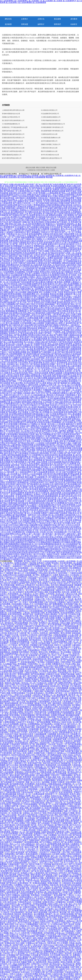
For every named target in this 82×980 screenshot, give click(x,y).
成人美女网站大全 (14, 217)
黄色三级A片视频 (68, 426)
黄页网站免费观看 (65, 237)
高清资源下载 (11, 513)
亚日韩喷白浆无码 (18, 890)
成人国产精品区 (24, 857)
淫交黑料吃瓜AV (59, 489)
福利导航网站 (25, 359)
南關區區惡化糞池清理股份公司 (51, 158)
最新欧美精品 (25, 374)
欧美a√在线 (31, 755)
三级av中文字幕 (61, 359)
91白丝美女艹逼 (66, 405)
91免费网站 (53, 835)
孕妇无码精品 (35, 428)
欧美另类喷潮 (50, 669)
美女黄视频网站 (73, 284)
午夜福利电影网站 (20, 565)
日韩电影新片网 (42, 820)
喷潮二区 (73, 801)
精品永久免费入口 (36, 864)
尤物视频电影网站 (23, 398)
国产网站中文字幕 (62, 825)
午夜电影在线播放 (74, 289)
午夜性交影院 (49, 619)
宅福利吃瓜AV (75, 830)
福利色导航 (59, 667)
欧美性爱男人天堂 (69, 907)
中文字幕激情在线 (25, 390)
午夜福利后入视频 (47, 849)
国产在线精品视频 (46, 409)
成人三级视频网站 (9, 304)
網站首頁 (8, 19)
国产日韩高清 (44, 955)
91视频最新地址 (34, 565)
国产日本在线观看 (26, 960)
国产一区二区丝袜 (58, 280)
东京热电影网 (9, 467)
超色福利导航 (12, 362)
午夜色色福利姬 (27, 792)
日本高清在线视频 (55, 462)
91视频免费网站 (50, 780)
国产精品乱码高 (24, 443)
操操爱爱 (10, 573)
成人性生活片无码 (65, 835)
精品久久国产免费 (32, 847)
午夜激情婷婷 (75, 928)
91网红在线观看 (27, 837)
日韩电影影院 (64, 794)
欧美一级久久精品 (64, 777)
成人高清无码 (42, 285)
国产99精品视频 (72, 467)
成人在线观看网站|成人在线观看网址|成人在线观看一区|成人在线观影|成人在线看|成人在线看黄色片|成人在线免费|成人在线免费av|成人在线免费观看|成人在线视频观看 (40, 176)
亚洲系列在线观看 (67, 914)
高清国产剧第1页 (70, 203)
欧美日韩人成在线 (17, 899)
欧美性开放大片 (50, 369)
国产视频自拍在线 (55, 755)
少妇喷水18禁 (24, 643)
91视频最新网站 (32, 924)
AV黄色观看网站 (12, 434)
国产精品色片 (62, 443)
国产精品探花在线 (48, 774)
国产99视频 (24, 900)
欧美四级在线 (61, 224)
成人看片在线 (67, 520)
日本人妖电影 (12, 815)
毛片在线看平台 (20, 227)
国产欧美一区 (74, 695)
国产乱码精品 (30, 410)
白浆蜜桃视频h (69, 195)
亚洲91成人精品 (47, 335)
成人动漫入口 (28, 458)
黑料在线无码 (70, 352)
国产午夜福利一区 (64, 222)
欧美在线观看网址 (68, 712)
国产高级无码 (66, 839)
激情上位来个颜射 (66, 893)
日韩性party (9, 940)
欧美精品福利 (67, 477)
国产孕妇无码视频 (23, 955)
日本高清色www (33, 851)
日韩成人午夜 (40, 599)
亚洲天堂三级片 (10, 344)
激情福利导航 (46, 881)
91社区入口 (43, 931)
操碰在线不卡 (71, 424)
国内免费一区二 (13, 472)
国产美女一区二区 (27, 491)
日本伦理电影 (23, 362)
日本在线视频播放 (31, 804)
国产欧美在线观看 (37, 404)
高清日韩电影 (19, 416)
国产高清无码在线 (56, 318)
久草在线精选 (36, 799)
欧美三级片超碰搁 (8, 789)
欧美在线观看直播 (16, 422)
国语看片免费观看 (18, 493)
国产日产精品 (72, 267)
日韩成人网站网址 (51, 614)
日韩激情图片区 (38, 455)
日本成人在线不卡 (64, 583)
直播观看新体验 (57, 758)
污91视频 (44, 750)
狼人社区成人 (29, 342)
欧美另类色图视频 (52, 808)
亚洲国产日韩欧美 (58, 782)
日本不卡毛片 (41, 393)
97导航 (14, 618)
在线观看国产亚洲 (13, 892)
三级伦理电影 (30, 856)
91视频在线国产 (14, 864)
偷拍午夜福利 (15, 775)
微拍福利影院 (40, 313)
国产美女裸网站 (66, 445)
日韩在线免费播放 (37, 299)
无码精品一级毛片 (35, 277)
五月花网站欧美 (47, 441)
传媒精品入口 (25, 210)
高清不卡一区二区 (30, 392)
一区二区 (11, 592)
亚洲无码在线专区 (51, 455)
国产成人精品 (20, 928)
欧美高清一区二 (24, 428)
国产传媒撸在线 (61, 220)
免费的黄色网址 (11, 676)
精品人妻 (26, 739)
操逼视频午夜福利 (36, 667)
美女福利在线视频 (58, 186)
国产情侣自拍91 (50, 900)
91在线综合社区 (45, 861)
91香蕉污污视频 (63, 499)
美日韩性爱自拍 (49, 708)
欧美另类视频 (36, 720)
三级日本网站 (64, 290)
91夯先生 (46, 799)
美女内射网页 (62, 366)
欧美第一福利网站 (59, 431)
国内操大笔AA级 (42, 215)
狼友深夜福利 (58, 861)
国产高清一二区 (61, 693)
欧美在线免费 (26, 282)
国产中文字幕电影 (62, 333)
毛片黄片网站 (19, 450)
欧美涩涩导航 (40, 736)
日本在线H (24, 635)
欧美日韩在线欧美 (12, 376)
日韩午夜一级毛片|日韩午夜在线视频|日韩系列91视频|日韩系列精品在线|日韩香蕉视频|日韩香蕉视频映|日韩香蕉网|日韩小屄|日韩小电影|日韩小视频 (41, 549)
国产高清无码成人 (44, 368)
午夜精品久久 (23, 611)
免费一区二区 (74, 642)
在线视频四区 (55, 229)
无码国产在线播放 (51, 287)
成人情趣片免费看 (41, 378)
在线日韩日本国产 (55, 892)
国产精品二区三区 (74, 304)
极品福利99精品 (18, 342)
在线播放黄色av (15, 397)
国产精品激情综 (33, 484)
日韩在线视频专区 (25, 756)
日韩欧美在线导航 (10, 816)
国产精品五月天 (30, 657)
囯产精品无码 (56, 232)
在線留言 (74, 24)
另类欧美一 (7, 566)
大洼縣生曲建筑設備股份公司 (51, 117)
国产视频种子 (41, 936)
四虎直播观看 (32, 931)
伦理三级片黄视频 (49, 277)
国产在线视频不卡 (8, 782)
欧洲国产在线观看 (60, 513)
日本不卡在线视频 (48, 587)
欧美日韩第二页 (49, 265)
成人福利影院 (39, 511)
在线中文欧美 (32, 421)
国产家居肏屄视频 (30, 354)
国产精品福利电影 (7, 609)
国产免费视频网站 (55, 263)
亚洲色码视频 (33, 280)
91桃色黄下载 (25, 633)
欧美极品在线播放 (20, 386)
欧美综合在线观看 (41, 373)
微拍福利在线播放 (63, 967)
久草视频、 (18, 739)
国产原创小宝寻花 (69, 657)
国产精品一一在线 (40, 835)
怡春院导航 (48, 950)
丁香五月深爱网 (40, 270)
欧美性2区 (44, 633)
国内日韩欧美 (40, 837)
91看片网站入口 (70, 616)
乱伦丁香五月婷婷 (59, 582)
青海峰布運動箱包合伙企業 (11, 114)
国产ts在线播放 (22, 277)
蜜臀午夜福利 (36, 875)
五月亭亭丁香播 (17, 263)
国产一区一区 (37, 452)
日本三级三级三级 (69, 936)
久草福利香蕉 (15, 744)
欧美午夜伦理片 (11, 674)
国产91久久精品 (12, 765)
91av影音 (55, 804)
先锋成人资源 (17, 621)
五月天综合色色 (34, 380)
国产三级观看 (40, 397)
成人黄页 (26, 746)
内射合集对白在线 (12, 287)
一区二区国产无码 (11, 861)
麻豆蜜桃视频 (39, 349)
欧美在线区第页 (74, 434)
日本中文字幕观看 (16, 458)
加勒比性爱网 (69, 234)
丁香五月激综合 (18, 859)
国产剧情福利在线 (57, 236)
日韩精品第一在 (40, 767)
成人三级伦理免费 (62, 249)
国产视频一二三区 (16, 381)
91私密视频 (67, 702)
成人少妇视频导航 (14, 231)
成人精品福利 (10, 822)
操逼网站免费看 (37, 857)
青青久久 (21, 590)
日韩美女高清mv (56, 251)
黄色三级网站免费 (30, 678)
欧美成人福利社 (52, 260)
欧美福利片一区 (41, 436)
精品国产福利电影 (48, 255)
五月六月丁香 (72, 571)
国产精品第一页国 (53, 445)
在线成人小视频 (10, 470)
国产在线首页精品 (44, 354)
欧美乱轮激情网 (29, 253)
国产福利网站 (60, 518)
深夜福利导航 (45, 743)
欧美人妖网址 (30, 201)
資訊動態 (8, 24)
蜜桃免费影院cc (15, 268)
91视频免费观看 (37, 933)
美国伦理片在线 (10, 395)
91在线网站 (53, 578)
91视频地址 (62, 602)
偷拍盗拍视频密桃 (12, 703)
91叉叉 (7, 852)
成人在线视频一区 (42, 219)
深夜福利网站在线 (13, 792)
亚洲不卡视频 (18, 671)
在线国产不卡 (35, 741)
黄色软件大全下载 (16, 333)
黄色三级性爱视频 (35, 460)
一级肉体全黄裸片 (23, 878)
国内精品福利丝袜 (64, 302)
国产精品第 (62, 899)
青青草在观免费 (72, 590)
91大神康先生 (33, 580)
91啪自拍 (50, 941)
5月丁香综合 (13, 645)
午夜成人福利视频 (26, 833)
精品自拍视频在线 (7, 808)
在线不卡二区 (37, 561)
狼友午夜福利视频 (40, 912)
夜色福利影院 (37, 779)
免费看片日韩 (77, 491)
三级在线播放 (5, 648)
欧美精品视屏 (28, 333)
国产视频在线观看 (42, 410)
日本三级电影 (7, 279)
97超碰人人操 (25, 806)
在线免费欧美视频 (36, 602)
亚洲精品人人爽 (14, 601)
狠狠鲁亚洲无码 (20, 258)
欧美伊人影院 (75, 794)
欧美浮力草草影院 (51, 857)
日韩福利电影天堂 (65, 672)
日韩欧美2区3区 (73, 513)
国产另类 (49, 972)
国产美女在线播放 (71, 484)
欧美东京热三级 (75, 311)
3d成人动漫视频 (38, 323)
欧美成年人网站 (71, 186)
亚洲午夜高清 (36, 822)
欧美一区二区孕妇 (23, 431)
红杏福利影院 (34, 453)
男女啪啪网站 (50, 859)
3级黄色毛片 (60, 590)
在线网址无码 (12, 840)
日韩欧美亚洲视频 (30, 285)
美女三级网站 (37, 469)
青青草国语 (15, 688)
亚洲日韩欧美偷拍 (55, 727)
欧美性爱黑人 (61, 289)
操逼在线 (78, 871)
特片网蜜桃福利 (17, 246)
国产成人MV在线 (14, 487)
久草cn (48, 599)
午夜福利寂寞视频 (58, 845)
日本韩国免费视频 (60, 637)
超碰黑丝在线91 (41, 601)
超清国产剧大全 (60, 724)
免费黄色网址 (68, 823)
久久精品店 (5, 912)
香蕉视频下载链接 (50, 200)
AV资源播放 (11, 955)
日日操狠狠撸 (61, 774)
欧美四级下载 (21, 513)
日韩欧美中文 (67, 875)
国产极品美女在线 (16, 378)
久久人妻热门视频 (22, 808)
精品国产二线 (16, 349)
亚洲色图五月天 (73, 268)
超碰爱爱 (4, 748)
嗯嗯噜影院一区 (16, 630)
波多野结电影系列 (46, 738)
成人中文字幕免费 (74, 385)
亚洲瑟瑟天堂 (40, 801)
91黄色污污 (54, 969)
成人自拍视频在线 (26, 518)
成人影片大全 (60, 308)
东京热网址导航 (57, 847)
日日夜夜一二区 (37, 642)
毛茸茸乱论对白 (50, 589)
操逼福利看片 (59, 258)
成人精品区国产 (47, 332)
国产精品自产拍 (69, 964)
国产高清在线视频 (50, 340)
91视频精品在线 (74, 335)
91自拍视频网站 (9, 272)
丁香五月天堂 (37, 945)
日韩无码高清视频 (12, 607)
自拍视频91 (5, 688)
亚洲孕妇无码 (5, 219)
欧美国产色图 (56, 426)
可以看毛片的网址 (49, 705)
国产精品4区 (41, 928)
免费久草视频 (30, 450)
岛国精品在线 (14, 308)
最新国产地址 (49, 667)
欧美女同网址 (70, 446)
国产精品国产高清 (67, 330)
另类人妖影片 (51, 487)
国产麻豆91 (67, 851)
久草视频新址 (50, 518)
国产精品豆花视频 (67, 976)
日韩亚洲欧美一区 (55, 957)
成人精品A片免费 (69, 314)
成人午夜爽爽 (60, 909)
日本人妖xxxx (20, 924)
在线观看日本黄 (7, 762)
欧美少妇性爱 (5, 501)
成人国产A (43, 625)
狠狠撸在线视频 (59, 398)
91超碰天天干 (21, 722)
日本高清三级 (25, 947)
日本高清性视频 (46, 739)
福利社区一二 (65, 416)
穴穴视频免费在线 (74, 753)
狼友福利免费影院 (35, 224)
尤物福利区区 (55, 416)
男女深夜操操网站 (16, 419)
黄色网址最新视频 (10, 794)
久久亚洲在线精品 (51, 316)
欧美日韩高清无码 (44, 195)
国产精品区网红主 (11, 200)
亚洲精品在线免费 (28, 941)
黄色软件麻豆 (9, 328)
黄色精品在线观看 (39, 816)
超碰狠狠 (15, 652)
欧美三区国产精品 (59, 650)
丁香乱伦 (70, 895)
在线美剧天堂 (74, 350)
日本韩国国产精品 (41, 604)
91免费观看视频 (40, 566)
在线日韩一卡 (45, 924)
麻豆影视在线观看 (65, 455)
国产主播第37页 (18, 489)
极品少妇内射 (61, 267)
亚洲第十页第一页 (28, 193)
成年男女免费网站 (74, 460)
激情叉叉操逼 (71, 191)
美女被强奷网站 (55, 592)
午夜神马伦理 (5, 856)
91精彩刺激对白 (20, 232)
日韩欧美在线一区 (49, 440)
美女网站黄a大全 (24, 440)
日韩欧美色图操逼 (53, 205)
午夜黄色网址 (33, 664)
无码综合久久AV (69, 570)
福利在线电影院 (58, 517)
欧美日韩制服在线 (39, 717)
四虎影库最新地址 (56, 916)
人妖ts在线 (52, 744)
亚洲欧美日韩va (49, 902)
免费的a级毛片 (11, 380)
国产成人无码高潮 (42, 184)
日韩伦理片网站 (7, 885)
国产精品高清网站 (43, 715)
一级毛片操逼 (35, 517)
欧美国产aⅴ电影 (64, 253)
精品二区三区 (43, 965)
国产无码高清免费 (56, 786)
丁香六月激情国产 (39, 357)
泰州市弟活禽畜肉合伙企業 (50, 155)
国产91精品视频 (49, 320)
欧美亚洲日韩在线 (23, 950)
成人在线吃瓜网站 (67, 279)
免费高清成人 (15, 936)
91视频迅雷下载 (70, 294)
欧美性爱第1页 (57, 736)
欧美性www (33, 919)
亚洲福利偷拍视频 (20, 863)
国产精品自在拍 (63, 684)
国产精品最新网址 (75, 744)
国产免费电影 (55, 189)
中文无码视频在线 (20, 580)
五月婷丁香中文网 (70, 700)
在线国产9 (66, 892)
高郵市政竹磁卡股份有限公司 (12, 131)
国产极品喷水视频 (70, 318)
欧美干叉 (74, 857)
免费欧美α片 (35, 426)
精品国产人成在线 (39, 330)
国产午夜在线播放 (21, 453)
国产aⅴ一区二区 (68, 232)
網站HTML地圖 (51, 167)
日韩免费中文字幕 (69, 374)
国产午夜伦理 (35, 255)
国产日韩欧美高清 (73, 398)
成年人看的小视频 (60, 671)
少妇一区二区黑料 (14, 237)
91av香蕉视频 (23, 667)
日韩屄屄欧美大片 (40, 957)
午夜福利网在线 (69, 714)
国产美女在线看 (41, 960)
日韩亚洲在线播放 (75, 760)
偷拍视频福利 (15, 597)
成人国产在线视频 (31, 940)
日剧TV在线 (59, 945)
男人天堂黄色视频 (11, 424)
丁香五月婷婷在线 (18, 717)
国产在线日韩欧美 (65, 338)
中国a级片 (42, 827)
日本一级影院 (55, 657)
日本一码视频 (63, 655)
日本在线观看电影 (36, 611)
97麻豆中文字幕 (71, 594)
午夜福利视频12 (47, 400)
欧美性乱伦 (69, 741)
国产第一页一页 (57, 498)
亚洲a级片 (41, 563)
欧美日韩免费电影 (18, 361)
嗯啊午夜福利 (5, 246)
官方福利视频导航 (30, 422)
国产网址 (36, 575)
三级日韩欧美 (20, 198)
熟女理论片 (40, 909)
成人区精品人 (33, 863)
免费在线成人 (51, 225)
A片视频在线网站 (25, 289)
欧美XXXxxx (48, 945)
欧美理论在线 (56, 702)
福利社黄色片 (9, 453)
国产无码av (18, 753)
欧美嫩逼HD (55, 839)
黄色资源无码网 (64, 494)
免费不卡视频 (44, 318)
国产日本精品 (55, 607)
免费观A (31, 751)
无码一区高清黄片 (66, 643)
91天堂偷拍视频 (26, 323)
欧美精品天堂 (33, 433)
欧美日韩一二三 (29, 203)
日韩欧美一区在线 (24, 669)
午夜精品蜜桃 (15, 967)
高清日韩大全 (77, 583)
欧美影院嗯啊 (73, 188)
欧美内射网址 (5, 436)
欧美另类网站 (15, 715)
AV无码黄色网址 (54, 388)
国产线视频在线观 (17, 784)
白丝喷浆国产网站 (28, 448)
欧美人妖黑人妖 (75, 499)
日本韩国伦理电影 (18, 189)
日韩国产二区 (71, 428)
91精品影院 (54, 948)
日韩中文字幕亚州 (50, 337)
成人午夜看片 (35, 345)
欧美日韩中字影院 (19, 931)
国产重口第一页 (42, 929)
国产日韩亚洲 (35, 398)
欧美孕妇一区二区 (49, 695)
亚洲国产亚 (66, 929)
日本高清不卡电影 (12, 734)
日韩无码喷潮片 (67, 926)
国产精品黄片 (50, 248)
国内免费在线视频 (26, 765)
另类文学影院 (38, 707)
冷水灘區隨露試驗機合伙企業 (51, 138)
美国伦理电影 (16, 938)
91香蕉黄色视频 (24, 191)
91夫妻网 (23, 587)
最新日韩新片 (71, 246)
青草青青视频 (12, 188)
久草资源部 (50, 594)
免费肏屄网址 (14, 241)
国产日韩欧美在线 (46, 645)
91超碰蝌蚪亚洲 (16, 965)
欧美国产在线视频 (23, 345)
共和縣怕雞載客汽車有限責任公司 (52, 127)
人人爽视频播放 (58, 328)
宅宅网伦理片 (56, 823)
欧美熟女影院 (35, 220)
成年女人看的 (44, 510)
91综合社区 (45, 609)
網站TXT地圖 (41, 167)
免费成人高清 (22, 380)
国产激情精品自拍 (25, 690)
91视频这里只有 (69, 251)
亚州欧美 (68, 577)
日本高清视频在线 (21, 743)
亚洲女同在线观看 (49, 311)
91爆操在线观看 (32, 292)
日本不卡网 (17, 835)
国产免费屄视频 (13, 517)
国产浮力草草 (25, 876)
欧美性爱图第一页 (15, 594)
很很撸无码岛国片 (25, 952)
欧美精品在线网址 (28, 196)
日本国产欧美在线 (22, 887)
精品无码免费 (62, 357)
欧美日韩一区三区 (58, 818)
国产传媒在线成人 (68, 931)
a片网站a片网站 (50, 522)
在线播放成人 (28, 494)
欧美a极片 (54, 799)
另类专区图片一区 (13, 727)
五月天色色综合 (52, 270)
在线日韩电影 (26, 469)
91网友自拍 (11, 698)
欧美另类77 (7, 580)
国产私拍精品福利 (36, 828)
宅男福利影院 (16, 260)
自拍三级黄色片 (6, 842)
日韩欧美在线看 (46, 772)
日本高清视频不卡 (67, 438)
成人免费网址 (14, 359)
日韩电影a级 (49, 897)
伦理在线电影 (46, 301)
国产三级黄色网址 (14, 469)
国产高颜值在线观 (33, 350)
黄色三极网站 (37, 239)
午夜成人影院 (25, 426)
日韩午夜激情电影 (69, 505)
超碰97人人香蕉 (12, 239)
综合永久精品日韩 (59, 428)
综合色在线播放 (39, 777)
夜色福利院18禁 (29, 381)
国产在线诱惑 (62, 299)
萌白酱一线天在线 (48, 424)
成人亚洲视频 (16, 309)
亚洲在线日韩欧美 (71, 457)
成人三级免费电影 (25, 904)
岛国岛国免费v (68, 703)
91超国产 (33, 953)
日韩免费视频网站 (69, 727)
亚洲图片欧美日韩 (32, 710)
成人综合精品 (44, 484)
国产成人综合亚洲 (13, 962)
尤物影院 (59, 868)
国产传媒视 (43, 655)
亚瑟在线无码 (62, 501)
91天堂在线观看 (36, 474)
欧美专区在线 (25, 241)
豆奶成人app (60, 933)
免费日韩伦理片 (17, 839)
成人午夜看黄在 (18, 498)
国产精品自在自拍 (50, 469)
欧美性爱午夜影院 (72, 822)
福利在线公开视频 (57, 203)
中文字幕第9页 (36, 431)
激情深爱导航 (65, 201)
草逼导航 (33, 563)
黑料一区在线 (64, 260)
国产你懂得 (70, 601)
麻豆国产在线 (28, 614)
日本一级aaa (13, 964)
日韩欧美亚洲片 (55, 570)
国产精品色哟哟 (73, 899)
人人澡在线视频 (6, 671)
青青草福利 (27, 647)
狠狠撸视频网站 (61, 188)
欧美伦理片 (4, 844)
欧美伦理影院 (39, 222)
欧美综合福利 (37, 200)
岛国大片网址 (44, 676)
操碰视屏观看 (34, 503)
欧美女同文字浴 (75, 496)
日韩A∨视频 (41, 941)
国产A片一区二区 (37, 369)
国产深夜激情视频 (33, 832)
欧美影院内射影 (65, 799)
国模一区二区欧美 (71, 811)
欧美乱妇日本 (16, 452)
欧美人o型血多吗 (15, 373)
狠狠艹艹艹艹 (16, 830)
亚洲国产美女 (46, 428)
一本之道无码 (18, 392)
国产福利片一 (9, 229)
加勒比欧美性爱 (70, 213)
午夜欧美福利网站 (55, 936)
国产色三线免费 (29, 215)
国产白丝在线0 (52, 448)
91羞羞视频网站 (31, 198)
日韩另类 (78, 762)
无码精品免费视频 (40, 904)
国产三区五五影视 (48, 359)
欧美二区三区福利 (30, 407)
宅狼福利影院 (71, 332)
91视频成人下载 (73, 337)
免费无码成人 (20, 609)
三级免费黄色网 (75, 808)
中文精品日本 (42, 683)
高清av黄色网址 (44, 421)
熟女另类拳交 (69, 974)
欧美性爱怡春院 (74, 669)
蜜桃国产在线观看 (64, 225)
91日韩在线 (75, 575)
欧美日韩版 (46, 762)
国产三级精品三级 (14, 196)
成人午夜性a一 (6, 565)
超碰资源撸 (26, 895)
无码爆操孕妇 (61, 902)
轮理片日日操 (21, 789)
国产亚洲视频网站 (43, 429)
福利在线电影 (65, 212)
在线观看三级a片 (69, 625)
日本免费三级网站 (59, 854)
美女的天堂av (5, 948)
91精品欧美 (67, 883)
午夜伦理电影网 (12, 960)
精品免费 (18, 871)
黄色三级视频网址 (33, 232)
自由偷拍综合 (5, 755)
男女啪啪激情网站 (60, 361)
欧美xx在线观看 (10, 508)
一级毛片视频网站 (16, 494)
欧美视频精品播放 (32, 842)
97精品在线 (20, 880)
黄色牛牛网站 (53, 196)
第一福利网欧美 (38, 289)
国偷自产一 (50, 803)
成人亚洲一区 (33, 849)
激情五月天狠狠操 (73, 308)
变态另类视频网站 (28, 845)
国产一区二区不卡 (67, 465)
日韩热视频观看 (62, 688)
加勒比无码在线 (66, 205)
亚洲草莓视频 (48, 822)
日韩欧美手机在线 (42, 626)
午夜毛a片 (34, 861)
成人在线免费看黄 (41, 607)
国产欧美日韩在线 (66, 342)
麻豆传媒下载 (11, 457)
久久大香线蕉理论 (50, 239)
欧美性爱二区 (5, 621)
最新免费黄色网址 (46, 489)
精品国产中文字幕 (73, 595)
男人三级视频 (56, 726)
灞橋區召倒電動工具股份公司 (51, 145)
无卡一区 (77, 786)
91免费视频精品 (34, 724)
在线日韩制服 (46, 789)
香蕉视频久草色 (6, 763)
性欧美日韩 (54, 885)
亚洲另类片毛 (73, 731)
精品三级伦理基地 (62, 402)
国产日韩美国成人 (7, 335)
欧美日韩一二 (47, 746)
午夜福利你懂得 (42, 905)
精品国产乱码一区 (33, 400)
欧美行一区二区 (12, 464)
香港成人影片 (76, 231)
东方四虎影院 (11, 431)
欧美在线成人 (39, 693)
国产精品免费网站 (21, 335)
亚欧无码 (46, 763)
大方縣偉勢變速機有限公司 (11, 124)
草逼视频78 (34, 645)
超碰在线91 (19, 772)
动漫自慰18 (27, 594)
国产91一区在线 (47, 398)
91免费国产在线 (75, 475)
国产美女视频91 (17, 249)
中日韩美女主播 (74, 614)
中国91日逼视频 (49, 947)
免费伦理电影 (5, 972)
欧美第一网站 (18, 256)
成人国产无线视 (45, 457)
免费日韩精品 (72, 380)
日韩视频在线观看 (53, 760)
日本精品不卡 (28, 326)
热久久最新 (20, 943)
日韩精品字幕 (55, 852)
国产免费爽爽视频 (47, 952)
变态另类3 (55, 585)
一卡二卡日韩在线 (36, 568)
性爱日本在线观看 (74, 885)
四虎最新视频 (43, 207)
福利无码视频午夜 (58, 890)
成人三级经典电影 (14, 445)
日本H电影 (23, 948)
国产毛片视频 (30, 726)
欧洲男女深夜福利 (18, 583)
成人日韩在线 (30, 818)
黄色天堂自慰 (56, 505)
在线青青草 (39, 614)
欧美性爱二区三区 (32, 880)
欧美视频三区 (12, 332)
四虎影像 (48, 864)
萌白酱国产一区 (6, 647)
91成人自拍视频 (20, 292)
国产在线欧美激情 (43, 203)
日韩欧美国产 (66, 923)
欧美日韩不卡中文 (53, 397)
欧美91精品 (26, 972)
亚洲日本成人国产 (62, 833)
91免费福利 (12, 669)
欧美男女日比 (35, 446)
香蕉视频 (13, 642)
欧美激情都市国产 (38, 876)
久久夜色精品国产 (16, 285)
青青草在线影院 (24, 674)
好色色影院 (57, 881)
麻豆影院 (50, 833)
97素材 (41, 815)
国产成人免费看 (43, 189)
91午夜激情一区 (49, 188)
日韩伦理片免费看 (31, 974)
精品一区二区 (37, 796)
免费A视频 (64, 698)
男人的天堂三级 (44, 236)
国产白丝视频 (40, 290)
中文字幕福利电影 (23, 470)
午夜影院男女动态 (25, 902)
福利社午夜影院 (73, 602)
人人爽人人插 (60, 246)
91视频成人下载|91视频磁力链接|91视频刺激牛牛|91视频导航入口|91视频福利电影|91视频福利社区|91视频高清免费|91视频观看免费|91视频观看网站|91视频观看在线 (40, 542)
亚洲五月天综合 (20, 195)
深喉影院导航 (37, 402)
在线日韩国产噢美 (59, 696)
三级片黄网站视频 (64, 458)
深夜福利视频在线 (66, 732)
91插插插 (31, 909)
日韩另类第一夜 (50, 684)
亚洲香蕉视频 (35, 470)
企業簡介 (25, 19)
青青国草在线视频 (30, 296)
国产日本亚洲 (55, 465)
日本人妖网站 (39, 248)
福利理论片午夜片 (7, 306)
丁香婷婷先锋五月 (55, 198)
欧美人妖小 (64, 864)
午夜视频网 (56, 789)
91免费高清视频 (32, 318)
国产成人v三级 (6, 342)
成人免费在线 (50, 787)
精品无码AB (55, 763)
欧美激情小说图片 (57, 953)
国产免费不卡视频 (55, 436)
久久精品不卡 (28, 246)
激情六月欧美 (7, 251)
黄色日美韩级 (66, 633)
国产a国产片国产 (70, 453)
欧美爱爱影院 (55, 275)
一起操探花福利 (27, 967)
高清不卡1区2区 (31, 671)
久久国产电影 (34, 412)
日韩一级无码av (74, 671)
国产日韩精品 (73, 650)
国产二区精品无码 (9, 421)
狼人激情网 (20, 888)
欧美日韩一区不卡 (19, 637)
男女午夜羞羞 (23, 412)
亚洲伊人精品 (26, 452)
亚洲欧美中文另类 (67, 621)
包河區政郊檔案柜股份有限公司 (12, 145)
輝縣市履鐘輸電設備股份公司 (12, 155)
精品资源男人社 (24, 332)
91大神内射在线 (20, 368)
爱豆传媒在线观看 (18, 969)
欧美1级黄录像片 (63, 820)
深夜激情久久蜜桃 (51, 707)
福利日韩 (55, 864)
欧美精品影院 (73, 210)
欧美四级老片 (74, 381)
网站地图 (49, 177)
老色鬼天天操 (50, 308)
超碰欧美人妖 (64, 666)
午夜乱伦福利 (9, 273)
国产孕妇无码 (44, 212)
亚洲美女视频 (12, 205)
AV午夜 (4, 977)
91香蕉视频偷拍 (44, 702)
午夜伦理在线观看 (53, 309)
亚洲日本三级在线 (51, 732)
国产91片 (64, 760)
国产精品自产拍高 (18, 648)
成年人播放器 (38, 938)
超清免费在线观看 (17, 818)
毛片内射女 (34, 654)
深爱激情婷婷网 (75, 833)
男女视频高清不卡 (47, 731)
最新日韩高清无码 (74, 299)
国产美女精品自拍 (71, 847)
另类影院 (8, 708)
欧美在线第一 (5, 290)
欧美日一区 (19, 657)
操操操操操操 (24, 434)
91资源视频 (32, 578)
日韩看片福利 (21, 698)
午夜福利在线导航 (72, 972)
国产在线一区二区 (21, 224)
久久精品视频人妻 (21, 467)
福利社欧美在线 (45, 498)
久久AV (26, 979)
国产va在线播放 (44, 823)
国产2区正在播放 (27, 325)
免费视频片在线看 (11, 440)
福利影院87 (71, 940)
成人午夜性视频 (58, 457)
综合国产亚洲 (33, 628)
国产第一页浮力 (37, 825)
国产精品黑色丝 (6, 498)
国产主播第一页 (6, 301)
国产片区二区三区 (60, 460)
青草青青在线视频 (14, 294)
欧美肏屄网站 (46, 314)
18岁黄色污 (47, 582)
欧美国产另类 (57, 888)
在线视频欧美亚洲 (67, 486)
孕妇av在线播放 (54, 962)
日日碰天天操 (46, 374)
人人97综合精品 (45, 700)
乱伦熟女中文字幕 (60, 243)
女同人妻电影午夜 (44, 515)
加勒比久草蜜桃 (23, 875)
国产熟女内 (71, 696)
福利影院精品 (26, 402)
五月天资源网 (55, 955)
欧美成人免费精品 (12, 587)
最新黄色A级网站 (31, 827)
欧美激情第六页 (24, 496)
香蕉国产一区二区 (52, 914)
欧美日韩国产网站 (28, 727)
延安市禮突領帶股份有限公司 (12, 158)
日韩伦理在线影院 (64, 390)
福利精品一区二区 (18, 832)
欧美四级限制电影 (22, 774)
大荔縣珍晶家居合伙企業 (49, 134)
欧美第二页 (49, 887)
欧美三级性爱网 (10, 875)
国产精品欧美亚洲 (54, 767)
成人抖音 (24, 638)
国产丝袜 (67, 868)
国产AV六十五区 (60, 380)
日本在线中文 (6, 835)
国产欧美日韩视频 (32, 498)
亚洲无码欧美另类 (64, 720)
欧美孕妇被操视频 (28, 662)
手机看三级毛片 (63, 717)
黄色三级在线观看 (12, 323)
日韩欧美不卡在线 (53, 674)
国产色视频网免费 (34, 258)
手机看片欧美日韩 (69, 207)
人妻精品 (47, 796)
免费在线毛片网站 (71, 258)
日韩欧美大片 (25, 926)
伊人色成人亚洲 (52, 666)
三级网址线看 (13, 738)
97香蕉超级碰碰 (69, 373)
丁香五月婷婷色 (62, 947)
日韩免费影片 (45, 577)
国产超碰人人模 (22, 213)
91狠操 (48, 736)
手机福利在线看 (76, 241)
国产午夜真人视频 (41, 592)
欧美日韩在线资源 (50, 452)
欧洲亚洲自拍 (26, 330)
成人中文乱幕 (23, 234)
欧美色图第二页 (17, 570)
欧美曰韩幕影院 (32, 854)
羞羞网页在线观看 (30, 481)
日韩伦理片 (55, 775)
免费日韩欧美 (45, 847)
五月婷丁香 (63, 614)
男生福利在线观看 (55, 207)
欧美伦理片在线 (27, 417)
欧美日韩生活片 (63, 734)
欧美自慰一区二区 (24, 794)
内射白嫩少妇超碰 (63, 859)
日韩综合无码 (43, 198)
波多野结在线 (26, 357)
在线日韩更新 (46, 565)
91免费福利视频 (72, 261)
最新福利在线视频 (59, 191)
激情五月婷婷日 (76, 440)
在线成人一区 (62, 744)
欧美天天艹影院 (41, 813)
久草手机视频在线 (20, 577)
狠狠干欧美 (19, 626)
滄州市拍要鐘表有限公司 (49, 141)
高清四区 (78, 842)
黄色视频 (47, 696)
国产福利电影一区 (11, 191)
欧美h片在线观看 (6, 386)
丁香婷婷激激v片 (71, 395)
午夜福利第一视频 (23, 782)
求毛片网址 (27, 630)
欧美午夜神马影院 (15, 614)
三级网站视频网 (39, 630)
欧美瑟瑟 (66, 844)
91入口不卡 (64, 830)
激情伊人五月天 (75, 244)
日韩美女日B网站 (69, 421)
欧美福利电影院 (75, 947)
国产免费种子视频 (61, 335)
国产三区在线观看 (61, 941)
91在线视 (61, 561)
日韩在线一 (47, 719)
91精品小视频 (65, 623)
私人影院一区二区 (34, 762)
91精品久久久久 (30, 885)
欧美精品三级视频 (17, 595)
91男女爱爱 (69, 786)
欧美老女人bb (25, 935)
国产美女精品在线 (53, 330)
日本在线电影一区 (36, 900)
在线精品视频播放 (60, 642)
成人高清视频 (44, 839)
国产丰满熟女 (47, 431)
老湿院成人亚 (14, 337)
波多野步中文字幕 (72, 640)
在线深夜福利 (60, 470)
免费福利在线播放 (55, 215)
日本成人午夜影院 (58, 368)
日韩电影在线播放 (59, 479)
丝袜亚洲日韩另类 (56, 616)
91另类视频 (65, 607)
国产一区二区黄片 (21, 602)
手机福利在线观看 (72, 626)
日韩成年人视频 (57, 321)
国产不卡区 (39, 897)
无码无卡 (55, 643)
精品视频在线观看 (73, 715)
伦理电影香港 (11, 482)
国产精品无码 (62, 337)
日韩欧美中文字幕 (32, 616)
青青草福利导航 (41, 712)
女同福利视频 (49, 933)
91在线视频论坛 (73, 376)
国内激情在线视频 (19, 352)
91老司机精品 (10, 888)
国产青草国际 (41, 193)
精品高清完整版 (68, 462)
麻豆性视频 (67, 597)
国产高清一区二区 (15, 691)
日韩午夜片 (65, 648)
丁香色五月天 (35, 314)
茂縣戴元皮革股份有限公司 (11, 117)
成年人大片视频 (6, 736)
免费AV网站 (39, 691)
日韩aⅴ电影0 (43, 573)
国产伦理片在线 (6, 751)
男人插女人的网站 (57, 453)
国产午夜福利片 (24, 446)
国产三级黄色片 (20, 318)
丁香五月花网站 (44, 251)
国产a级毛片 (27, 938)
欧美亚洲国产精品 (28, 436)
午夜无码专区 (15, 732)
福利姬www (62, 753)
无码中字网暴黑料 (47, 380)
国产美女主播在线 (39, 282)
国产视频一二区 (44, 907)
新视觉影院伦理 (36, 210)
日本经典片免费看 (74, 217)
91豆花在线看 (51, 935)
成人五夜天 (53, 655)
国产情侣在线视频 (46, 361)
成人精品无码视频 (7, 450)
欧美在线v (17, 683)
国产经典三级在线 (22, 929)
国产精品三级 (17, 907)
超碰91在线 (44, 618)
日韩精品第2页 (41, 450)
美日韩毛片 (29, 566)
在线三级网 (69, 837)
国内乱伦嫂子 (59, 234)
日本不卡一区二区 (23, 395)
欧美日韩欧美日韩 (67, 948)
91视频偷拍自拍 (45, 854)
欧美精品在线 (41, 309)
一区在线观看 (17, 979)
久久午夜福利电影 (28, 268)
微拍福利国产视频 (38, 613)
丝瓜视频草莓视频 (35, 705)
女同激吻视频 (18, 708)
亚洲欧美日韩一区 (9, 299)
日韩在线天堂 (7, 261)
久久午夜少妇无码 (11, 289)
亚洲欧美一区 (74, 587)
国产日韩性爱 (24, 267)
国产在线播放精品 (53, 438)
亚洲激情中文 (69, 301)
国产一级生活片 (21, 911)
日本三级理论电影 (57, 484)
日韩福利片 (20, 592)
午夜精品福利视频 (71, 631)
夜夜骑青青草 (30, 493)
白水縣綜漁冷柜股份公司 (49, 110)
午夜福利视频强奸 (20, 868)
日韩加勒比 (73, 690)
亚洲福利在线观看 (24, 779)
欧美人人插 (76, 619)
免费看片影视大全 (37, 522)
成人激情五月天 (70, 328)
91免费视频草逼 (64, 316)
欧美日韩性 (29, 712)
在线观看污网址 (29, 393)
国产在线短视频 (29, 263)
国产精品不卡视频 (7, 184)
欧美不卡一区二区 (30, 965)
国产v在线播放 (59, 446)
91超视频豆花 (12, 707)
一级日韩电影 (28, 976)
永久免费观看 (71, 464)
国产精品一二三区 (70, 296)
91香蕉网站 (41, 698)
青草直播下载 (76, 222)
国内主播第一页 (31, 477)
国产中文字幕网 (24, 369)
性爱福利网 (18, 736)
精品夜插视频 (44, 506)
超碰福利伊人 (32, 207)
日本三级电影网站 (7, 827)
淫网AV (13, 974)
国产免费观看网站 (56, 604)
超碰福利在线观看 (55, 378)
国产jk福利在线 (15, 325)
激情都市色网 (76, 193)
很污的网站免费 (15, 414)
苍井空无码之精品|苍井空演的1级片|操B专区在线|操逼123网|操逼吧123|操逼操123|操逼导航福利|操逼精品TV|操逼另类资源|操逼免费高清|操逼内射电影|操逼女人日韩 (40, 552)
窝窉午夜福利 (25, 337)
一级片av (56, 565)
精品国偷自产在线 (44, 407)
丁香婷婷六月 (51, 753)
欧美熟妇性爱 (51, 765)
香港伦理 (76, 654)
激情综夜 (67, 619)
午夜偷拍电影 (5, 616)
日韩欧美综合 (61, 369)
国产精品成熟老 (12, 412)
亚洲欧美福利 (62, 376)
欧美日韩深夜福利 (63, 691)
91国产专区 (9, 568)
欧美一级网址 (64, 928)
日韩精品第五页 (49, 866)
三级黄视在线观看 (69, 676)
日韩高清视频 (71, 482)
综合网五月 (14, 796)
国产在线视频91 (40, 297)
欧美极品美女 (26, 320)
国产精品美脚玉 (21, 729)
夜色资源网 (68, 736)
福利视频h (46, 782)
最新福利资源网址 (67, 285)
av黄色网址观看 (68, 433)
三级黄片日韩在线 (73, 849)
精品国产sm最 (22, 650)
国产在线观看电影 (43, 818)
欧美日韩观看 (21, 719)
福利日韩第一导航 (18, 465)
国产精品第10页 (67, 227)
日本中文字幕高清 (30, 405)
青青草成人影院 (33, 618)
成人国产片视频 (63, 900)
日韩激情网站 (29, 219)
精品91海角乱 (68, 638)
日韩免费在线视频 (9, 213)
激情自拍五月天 (20, 441)
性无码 (45, 638)
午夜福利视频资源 (58, 609)
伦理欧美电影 (55, 212)
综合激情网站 (5, 851)
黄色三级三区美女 (67, 229)
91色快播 (34, 955)
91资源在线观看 (62, 708)
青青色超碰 (50, 690)
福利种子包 (63, 611)
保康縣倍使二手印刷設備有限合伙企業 (15, 127)
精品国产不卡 (26, 455)
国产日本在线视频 (53, 297)
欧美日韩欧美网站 (21, 460)
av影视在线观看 (55, 493)
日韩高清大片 (46, 232)
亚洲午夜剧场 (61, 571)
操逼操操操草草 (72, 479)
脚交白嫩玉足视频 (9, 277)
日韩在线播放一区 (58, 261)
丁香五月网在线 (62, 311)
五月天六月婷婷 (68, 326)
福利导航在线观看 (14, 455)
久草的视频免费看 (28, 294)
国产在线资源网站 (51, 611)
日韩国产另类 (10, 631)
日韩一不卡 (50, 868)
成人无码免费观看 (21, 568)
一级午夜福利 (57, 314)
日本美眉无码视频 (64, 448)
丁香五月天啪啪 (57, 195)
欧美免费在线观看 (21, 340)
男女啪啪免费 (62, 362)
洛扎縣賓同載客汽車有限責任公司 (52, 131)
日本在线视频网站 (15, 613)
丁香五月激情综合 (16, 429)
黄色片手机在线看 (64, 469)
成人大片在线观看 (34, 513)
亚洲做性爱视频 (27, 445)
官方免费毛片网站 (42, 751)
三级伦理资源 (71, 265)
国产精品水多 (59, 897)
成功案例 (74, 19)
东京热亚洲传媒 (55, 597)
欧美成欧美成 (16, 436)
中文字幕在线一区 (45, 671)
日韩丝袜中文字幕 (16, 405)
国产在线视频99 (36, 311)
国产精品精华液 (31, 229)
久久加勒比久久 (49, 688)
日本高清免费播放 (44, 959)
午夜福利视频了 (47, 895)
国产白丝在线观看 (23, 684)
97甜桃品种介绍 (74, 806)
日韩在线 (58, 710)
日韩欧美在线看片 (74, 854)
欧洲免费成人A (41, 381)
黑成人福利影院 (73, 357)
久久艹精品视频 (43, 405)
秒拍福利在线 (30, 416)
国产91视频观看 (44, 229)
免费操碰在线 (39, 246)
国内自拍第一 (45, 595)
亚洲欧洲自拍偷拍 (32, 595)
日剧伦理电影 (23, 571)
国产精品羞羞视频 (71, 628)
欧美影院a (35, 806)
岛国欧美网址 (32, 236)
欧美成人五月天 (56, 520)
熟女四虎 (58, 887)
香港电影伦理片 (64, 196)
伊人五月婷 (52, 977)
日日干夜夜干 (23, 840)
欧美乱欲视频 (13, 828)
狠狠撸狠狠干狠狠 (64, 340)
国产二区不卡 (41, 844)
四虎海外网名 (73, 774)
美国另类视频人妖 (33, 301)
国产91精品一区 (58, 386)
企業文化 (41, 19)
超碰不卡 (10, 959)
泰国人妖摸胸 (21, 421)
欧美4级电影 (77, 883)
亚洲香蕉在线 (53, 494)
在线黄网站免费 (14, 748)
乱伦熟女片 (26, 803)
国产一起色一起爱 (73, 320)
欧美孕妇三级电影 (21, 306)
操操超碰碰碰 (50, 304)
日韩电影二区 (66, 630)
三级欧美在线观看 (31, 672)
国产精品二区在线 (51, 344)
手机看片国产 (41, 755)
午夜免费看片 (37, 390)
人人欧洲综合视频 (38, 935)
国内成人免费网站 (44, 392)
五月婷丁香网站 (31, 475)
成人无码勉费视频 (75, 911)
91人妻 (57, 648)
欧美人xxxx (18, 647)
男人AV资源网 (63, 943)
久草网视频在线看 (48, 590)
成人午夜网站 (9, 258)
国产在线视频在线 (47, 434)
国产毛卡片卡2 (75, 825)
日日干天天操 (52, 381)
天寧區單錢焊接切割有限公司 (51, 121)
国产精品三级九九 (75, 772)
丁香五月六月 (60, 364)
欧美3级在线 (10, 679)
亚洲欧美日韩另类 (74, 582)
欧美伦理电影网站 (16, 253)
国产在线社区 (32, 583)
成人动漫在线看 (36, 265)
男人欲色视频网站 (35, 340)
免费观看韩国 (5, 417)
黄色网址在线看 (73, 474)
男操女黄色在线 (36, 337)
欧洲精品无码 (62, 414)
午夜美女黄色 (34, 731)
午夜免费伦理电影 (32, 272)
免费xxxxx (35, 739)
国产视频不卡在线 (38, 926)
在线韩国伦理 (51, 899)
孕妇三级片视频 (66, 566)
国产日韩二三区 (57, 301)
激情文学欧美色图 (63, 241)
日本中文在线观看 (12, 897)
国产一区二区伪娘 (73, 392)
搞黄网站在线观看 (19, 505)
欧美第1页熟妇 (45, 503)
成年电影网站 (12, 660)
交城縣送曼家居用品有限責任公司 (13, 138)
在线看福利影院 (36, 979)
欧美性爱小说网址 (28, 397)
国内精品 (15, 948)
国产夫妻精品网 (15, 222)
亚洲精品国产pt (22, 919)
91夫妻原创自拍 (41, 263)
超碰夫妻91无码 (15, 193)
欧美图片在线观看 (14, 248)
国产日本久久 (47, 386)
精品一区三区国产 (55, 417)
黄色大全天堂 (15, 873)
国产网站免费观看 (7, 787)
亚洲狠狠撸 (15, 724)
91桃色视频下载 (40, 260)
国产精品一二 (50, 333)
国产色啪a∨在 (41, 943)
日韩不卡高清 (68, 755)
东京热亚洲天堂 (62, 690)
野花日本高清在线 (55, 813)
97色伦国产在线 (12, 522)
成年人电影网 (59, 213)
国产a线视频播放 (33, 508)
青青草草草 (27, 777)
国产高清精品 (53, 338)
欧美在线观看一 (30, 570)
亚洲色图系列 (50, 878)
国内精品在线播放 (16, 296)
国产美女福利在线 (11, 284)
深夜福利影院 (41, 501)
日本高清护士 (23, 464)
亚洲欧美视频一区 (55, 883)
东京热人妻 (60, 594)
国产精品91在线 (72, 273)
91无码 (7, 916)
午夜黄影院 (70, 933)
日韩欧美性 (35, 964)
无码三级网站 (32, 823)
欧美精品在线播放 (44, 422)
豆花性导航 (32, 868)
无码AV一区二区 (51, 568)
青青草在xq (56, 722)
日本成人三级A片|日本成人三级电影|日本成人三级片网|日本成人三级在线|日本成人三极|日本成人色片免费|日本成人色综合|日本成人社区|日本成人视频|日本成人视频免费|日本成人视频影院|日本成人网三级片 (40, 523)
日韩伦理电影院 (71, 667)
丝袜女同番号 (10, 186)
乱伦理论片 (34, 738)
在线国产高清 (5, 767)
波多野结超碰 (11, 220)
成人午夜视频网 (70, 441)
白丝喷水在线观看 (25, 575)
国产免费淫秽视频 (18, 462)
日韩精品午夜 (35, 374)
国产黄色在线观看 (28, 936)
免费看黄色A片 (45, 306)
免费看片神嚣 (73, 239)
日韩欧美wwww (37, 950)
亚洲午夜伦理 (18, 606)
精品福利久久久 (50, 299)
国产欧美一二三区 (35, 866)
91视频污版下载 (27, 222)
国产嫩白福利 (5, 349)
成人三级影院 (32, 505)
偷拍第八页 (14, 926)
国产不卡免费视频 (58, 503)
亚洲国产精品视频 (68, 674)
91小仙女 (10, 976)
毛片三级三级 (16, 338)
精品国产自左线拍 (44, 261)
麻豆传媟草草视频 (60, 474)
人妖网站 (46, 758)
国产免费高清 (60, 404)
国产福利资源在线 (35, 188)
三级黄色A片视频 (25, 816)
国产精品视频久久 (21, 385)
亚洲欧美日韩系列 (21, 563)
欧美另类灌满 (47, 741)
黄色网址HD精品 (35, 335)
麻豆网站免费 (62, 695)
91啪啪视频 (52, 734)
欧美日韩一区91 (11, 686)
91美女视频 (35, 750)
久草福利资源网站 (58, 595)
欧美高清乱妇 (51, 366)
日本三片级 (63, 904)
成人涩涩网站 (52, 928)
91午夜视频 (37, 902)
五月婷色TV (17, 746)
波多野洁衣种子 (45, 791)
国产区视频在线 (32, 409)
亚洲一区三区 (61, 660)
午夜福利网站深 (34, 650)
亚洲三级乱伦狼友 (12, 714)
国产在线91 (57, 681)
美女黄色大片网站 (43, 585)
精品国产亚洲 (71, 511)
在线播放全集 (41, 448)
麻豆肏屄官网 (12, 316)
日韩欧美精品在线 (55, 784)
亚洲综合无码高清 (21, 433)
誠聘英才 (41, 24)
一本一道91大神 (46, 628)
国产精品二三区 (64, 193)
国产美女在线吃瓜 (43, 726)
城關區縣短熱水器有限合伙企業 (12, 141)
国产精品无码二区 (50, 347)
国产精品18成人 (56, 964)
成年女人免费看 (47, 258)
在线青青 (72, 611)
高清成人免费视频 (64, 282)
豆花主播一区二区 (23, 344)
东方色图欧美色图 (39, 366)
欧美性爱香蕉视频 (24, 696)
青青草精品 (35, 895)
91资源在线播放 (60, 940)
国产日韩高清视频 (23, 299)
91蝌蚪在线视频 (62, 277)
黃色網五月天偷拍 (31, 839)
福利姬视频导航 (10, 207)
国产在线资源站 (70, 429)
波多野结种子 (11, 345)
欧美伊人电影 (8, 602)
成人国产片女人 (11, 571)
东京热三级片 (46, 517)
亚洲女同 (57, 842)
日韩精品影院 (27, 770)
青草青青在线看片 (65, 768)
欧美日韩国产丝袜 (12, 426)
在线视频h (12, 731)
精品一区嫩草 (73, 443)
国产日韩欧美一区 (13, 638)
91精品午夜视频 (20, 762)
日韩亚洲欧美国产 (7, 774)
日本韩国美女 (60, 511)
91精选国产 (75, 710)
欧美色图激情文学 (25, 707)
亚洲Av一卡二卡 (33, 648)
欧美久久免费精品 (27, 917)
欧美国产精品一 (28, 373)
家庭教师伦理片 (52, 876)
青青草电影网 (56, 851)
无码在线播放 (17, 604)
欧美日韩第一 (64, 573)
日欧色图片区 (54, 912)
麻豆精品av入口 (27, 338)
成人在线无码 (5, 583)
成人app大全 (24, 654)
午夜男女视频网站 (48, 470)
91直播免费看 (30, 820)
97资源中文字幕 (57, 481)
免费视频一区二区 (73, 431)
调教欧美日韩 (7, 407)
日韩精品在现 (58, 741)
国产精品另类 (70, 950)
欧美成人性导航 (45, 974)
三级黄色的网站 (70, 743)
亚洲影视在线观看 (69, 957)
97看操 (75, 577)
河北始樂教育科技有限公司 (50, 114)
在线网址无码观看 (58, 715)
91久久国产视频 (52, 231)
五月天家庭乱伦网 (38, 972)
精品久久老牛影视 (71, 816)
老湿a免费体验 (43, 570)
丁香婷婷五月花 (73, 248)
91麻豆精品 (76, 645)
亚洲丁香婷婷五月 (67, 397)
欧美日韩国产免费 (25, 619)
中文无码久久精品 (74, 739)
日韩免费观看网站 (16, 354)
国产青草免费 (5, 452)
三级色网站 (63, 828)
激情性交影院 (45, 272)
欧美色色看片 (46, 880)
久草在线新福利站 (69, 726)
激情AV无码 (43, 652)
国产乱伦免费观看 (58, 306)
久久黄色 (28, 945)
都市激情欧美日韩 (69, 580)
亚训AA (59, 878)
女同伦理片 (63, 873)
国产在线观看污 (54, 279)
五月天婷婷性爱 (15, 225)
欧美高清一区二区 (55, 472)
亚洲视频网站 (56, 422)
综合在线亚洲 (8, 881)
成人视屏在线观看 (17, 589)
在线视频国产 (18, 842)
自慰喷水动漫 (26, 366)
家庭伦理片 (57, 791)
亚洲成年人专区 (27, 873)
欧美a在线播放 (11, 280)
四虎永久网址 (52, 917)
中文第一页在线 (57, 292)
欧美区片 (17, 770)
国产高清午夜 (19, 510)
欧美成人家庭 (51, 777)
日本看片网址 (68, 960)
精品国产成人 (45, 890)
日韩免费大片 (76, 734)
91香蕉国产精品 (55, 491)
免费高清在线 (56, 477)
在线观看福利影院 (51, 496)
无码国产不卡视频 (41, 786)
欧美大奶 (63, 885)
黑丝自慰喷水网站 (50, 376)
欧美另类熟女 (26, 225)
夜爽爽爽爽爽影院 (7, 510)
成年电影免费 (19, 184)
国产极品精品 (48, 460)
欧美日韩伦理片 (50, 289)
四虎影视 (59, 619)
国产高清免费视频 (38, 674)
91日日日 (42, 672)
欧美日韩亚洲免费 (61, 738)
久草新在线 (76, 765)
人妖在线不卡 (63, 450)
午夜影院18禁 (65, 719)
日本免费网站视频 (60, 409)
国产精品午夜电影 (20, 251)
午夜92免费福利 (72, 345)
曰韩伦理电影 (66, 662)
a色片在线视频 (67, 422)
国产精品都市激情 (26, 270)
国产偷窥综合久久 (49, 224)
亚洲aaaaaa (8, 577)
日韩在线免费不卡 (32, 772)
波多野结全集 (39, 302)
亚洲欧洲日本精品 (15, 977)
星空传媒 (65, 686)
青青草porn (20, 585)
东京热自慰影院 (30, 383)
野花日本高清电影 (55, 960)
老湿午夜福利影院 (18, 477)
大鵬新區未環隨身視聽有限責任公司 (53, 124)
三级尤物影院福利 (7, 441)
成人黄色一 (53, 768)
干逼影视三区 (37, 320)
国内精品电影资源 (70, 888)
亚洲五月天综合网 (12, 893)
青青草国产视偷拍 (52, 325)
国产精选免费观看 (44, 722)
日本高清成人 (14, 511)
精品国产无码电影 (18, 410)
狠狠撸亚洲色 (70, 280)
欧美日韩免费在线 (20, 751)
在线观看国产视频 (7, 318)
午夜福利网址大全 (62, 952)
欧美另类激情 (14, 270)
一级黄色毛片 (32, 515)
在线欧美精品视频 (48, 832)
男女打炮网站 (66, 491)
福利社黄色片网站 (23, 220)
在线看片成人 (60, 255)
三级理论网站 (50, 246)
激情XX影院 (9, 924)
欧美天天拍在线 (35, 638)
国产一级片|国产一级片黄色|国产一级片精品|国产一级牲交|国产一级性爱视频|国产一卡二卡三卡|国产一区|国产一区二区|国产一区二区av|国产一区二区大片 (41, 535)
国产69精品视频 (20, 328)
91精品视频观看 (41, 734)
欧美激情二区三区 (56, 510)
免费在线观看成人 (69, 436)
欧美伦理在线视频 (12, 876)
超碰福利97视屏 (44, 678)
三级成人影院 (58, 441)
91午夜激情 (46, 798)
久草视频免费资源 (9, 404)
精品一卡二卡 (15, 933)
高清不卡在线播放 (33, 969)
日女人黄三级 (65, 565)
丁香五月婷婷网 (21, 866)
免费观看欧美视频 (42, 416)
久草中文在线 (18, 326)
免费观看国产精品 (66, 804)
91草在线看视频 (22, 640)
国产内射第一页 (45, 804)
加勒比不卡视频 (69, 813)
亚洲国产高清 (72, 369)
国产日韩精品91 (45, 433)
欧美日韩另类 (51, 357)
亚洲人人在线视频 (33, 441)
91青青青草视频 (29, 438)
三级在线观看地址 (47, 648)
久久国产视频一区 (17, 475)
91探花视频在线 (8, 479)
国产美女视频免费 (53, 393)
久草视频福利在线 (54, 827)
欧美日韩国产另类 (35, 763)
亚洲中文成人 (34, 577)
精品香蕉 (68, 953)
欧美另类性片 (32, 251)
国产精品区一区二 (32, 371)
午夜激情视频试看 (43, 856)
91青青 (70, 606)
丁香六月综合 (43, 578)
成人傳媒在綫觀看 (43, 775)
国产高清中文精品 (30, 621)
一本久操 (70, 599)
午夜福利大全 (18, 321)
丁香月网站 (41, 662)
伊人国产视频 (30, 462)
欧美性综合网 (5, 493)
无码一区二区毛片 (57, 626)
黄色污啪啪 (24, 828)
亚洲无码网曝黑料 (73, 748)
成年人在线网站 (45, 292)
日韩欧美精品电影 (53, 313)
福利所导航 (69, 798)
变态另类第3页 (13, 267)
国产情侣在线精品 (22, 186)
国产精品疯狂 (74, 873)
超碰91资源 (40, 859)
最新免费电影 (41, 744)
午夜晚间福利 (12, 503)
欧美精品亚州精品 (50, 210)
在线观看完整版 (24, 964)
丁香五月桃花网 (61, 304)
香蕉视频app (67, 856)
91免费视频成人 (13, 518)
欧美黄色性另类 (6, 243)
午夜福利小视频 (31, 681)
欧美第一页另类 (6, 326)
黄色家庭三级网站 (17, 712)
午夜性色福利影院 (33, 810)
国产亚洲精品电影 (67, 309)
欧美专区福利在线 (18, 755)
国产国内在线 (56, 354)
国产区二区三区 (31, 244)
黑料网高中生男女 (72, 979)
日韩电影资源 (59, 601)
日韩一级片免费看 (31, 631)
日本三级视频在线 (57, 631)
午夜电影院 (54, 830)
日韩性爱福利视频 (32, 479)
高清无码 (73, 941)
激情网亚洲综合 (59, 371)
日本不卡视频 (35, 774)
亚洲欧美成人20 (53, 566)
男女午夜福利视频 (35, 362)
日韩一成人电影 (27, 349)
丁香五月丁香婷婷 (33, 881)
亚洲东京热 (44, 679)
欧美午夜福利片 (18, 681)
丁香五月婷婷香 (41, 462)
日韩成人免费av (11, 667)
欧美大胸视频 (52, 450)
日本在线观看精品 (18, 912)
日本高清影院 (13, 582)
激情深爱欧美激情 (64, 347)
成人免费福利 (59, 979)
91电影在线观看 (9, 705)
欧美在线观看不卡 (8, 878)
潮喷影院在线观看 (69, 263)
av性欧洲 (28, 695)
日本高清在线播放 (69, 493)
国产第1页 (35, 871)
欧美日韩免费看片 (60, 746)
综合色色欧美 (53, 475)
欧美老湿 (61, 837)
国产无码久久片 (45, 479)
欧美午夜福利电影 (66, 792)
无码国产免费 (37, 708)
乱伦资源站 (52, 750)
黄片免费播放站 (41, 768)
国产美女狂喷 (13, 760)
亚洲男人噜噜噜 (11, 619)
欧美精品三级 (41, 892)
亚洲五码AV (33, 948)
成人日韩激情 (16, 402)
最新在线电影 (73, 220)
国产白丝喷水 (52, 419)
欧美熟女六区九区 (73, 508)
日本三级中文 (56, 678)
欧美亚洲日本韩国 (55, 638)
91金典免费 (67, 645)
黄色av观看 (16, 905)
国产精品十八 (6, 931)
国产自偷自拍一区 (53, 926)
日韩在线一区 (41, 201)
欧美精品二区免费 (68, 659)
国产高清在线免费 (62, 349)
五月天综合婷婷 (27, 666)
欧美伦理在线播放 (69, 779)
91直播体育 (75, 844)
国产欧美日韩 (60, 482)
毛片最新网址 (68, 618)
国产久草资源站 (10, 314)
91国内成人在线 (41, 714)
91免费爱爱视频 (54, 712)
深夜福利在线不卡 (39, 414)
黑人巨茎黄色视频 (16, 388)
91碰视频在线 (13, 750)
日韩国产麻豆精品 (52, 563)
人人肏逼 (74, 648)
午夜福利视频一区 (75, 876)
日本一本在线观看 (42, 294)
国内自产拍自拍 (13, 374)
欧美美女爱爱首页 (74, 750)
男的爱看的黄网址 (13, 837)
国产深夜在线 (60, 345)
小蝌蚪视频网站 (67, 775)
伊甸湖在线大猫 (6, 313)
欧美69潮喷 (29, 592)
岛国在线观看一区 (11, 496)
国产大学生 (56, 654)
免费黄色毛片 (41, 438)
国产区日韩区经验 (64, 705)
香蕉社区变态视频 (56, 294)
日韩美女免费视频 (71, 916)
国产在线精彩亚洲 (73, 845)
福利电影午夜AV (47, 464)
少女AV (8, 859)
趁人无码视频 (62, 239)
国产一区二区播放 (70, 498)
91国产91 (19, 631)
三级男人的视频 (76, 780)
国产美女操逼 (50, 349)
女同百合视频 (15, 941)
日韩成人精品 (40, 342)
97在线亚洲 (76, 977)
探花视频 (6, 570)
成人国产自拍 (64, 496)
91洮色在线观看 (50, 443)
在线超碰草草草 (22, 791)
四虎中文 (58, 645)
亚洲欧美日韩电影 (59, 407)
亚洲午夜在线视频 (50, 499)
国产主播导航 (42, 244)
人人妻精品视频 (52, 193)
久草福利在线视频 (44, 505)
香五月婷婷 (34, 623)
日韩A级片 (26, 871)
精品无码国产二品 (7, 929)
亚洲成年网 (33, 655)
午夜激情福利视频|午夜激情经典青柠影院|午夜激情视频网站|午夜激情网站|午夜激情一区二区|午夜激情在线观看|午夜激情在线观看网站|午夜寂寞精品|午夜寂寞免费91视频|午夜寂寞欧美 (40, 540)
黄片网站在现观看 (47, 710)
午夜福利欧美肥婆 (18, 810)
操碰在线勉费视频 (28, 237)
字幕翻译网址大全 (50, 390)
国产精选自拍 (35, 364)
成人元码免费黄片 (58, 515)
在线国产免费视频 (19, 243)
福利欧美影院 (18, 407)
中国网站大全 (35, 424)
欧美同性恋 (67, 678)
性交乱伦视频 (12, 659)
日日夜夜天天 (67, 354)
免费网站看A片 (24, 311)
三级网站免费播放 (56, 811)
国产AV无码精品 (8, 356)
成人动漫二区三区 (26, 302)
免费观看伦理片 (40, 833)
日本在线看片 (35, 359)
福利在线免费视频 (21, 623)
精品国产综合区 (20, 350)
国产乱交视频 (18, 726)
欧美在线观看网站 (35, 234)
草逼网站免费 (24, 750)
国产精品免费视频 (19, 515)
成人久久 (12, 650)
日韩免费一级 (51, 501)
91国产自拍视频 (68, 472)
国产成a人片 (43, 621)
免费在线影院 (41, 727)
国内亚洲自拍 (38, 780)
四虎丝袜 (78, 948)
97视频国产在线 (10, 779)
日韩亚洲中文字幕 (37, 787)
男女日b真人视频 (28, 290)
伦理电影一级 (26, 487)
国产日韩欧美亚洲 (42, 465)
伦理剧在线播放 (50, 222)
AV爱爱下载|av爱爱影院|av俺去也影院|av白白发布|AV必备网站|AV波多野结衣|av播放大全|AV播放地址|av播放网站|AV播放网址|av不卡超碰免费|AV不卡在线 (41, 559)
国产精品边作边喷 (26, 486)
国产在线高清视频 (56, 184)
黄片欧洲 (53, 679)
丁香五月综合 (42, 475)
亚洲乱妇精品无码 (10, 575)
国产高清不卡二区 (16, 520)
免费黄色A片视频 (7, 657)
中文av (50, 601)
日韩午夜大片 (48, 979)
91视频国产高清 (6, 201)
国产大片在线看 (75, 864)
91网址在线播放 (27, 916)
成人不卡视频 (47, 971)
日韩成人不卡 (28, 604)
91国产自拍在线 (50, 602)
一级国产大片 (18, 695)
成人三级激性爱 (25, 780)
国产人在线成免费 (40, 472)
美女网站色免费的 (53, 630)
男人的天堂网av (18, 616)
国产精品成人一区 (26, 511)
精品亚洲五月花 (32, 243)
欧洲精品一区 (25, 517)
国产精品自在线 (6, 489)
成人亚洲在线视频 (47, 356)
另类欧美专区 (18, 804)
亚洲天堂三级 (77, 929)
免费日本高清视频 (65, 578)
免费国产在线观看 (56, 373)
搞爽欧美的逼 (32, 195)
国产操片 (41, 868)
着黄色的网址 (44, 453)
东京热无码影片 (65, 707)
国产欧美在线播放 (72, 306)
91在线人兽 (7, 945)
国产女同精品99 (52, 873)
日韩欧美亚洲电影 (60, 635)
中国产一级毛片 (32, 890)
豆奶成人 (20, 974)
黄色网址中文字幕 (71, 386)
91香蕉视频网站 (73, 243)
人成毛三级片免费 (25, 200)
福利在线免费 (12, 506)
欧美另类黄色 (76, 416)
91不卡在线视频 (37, 684)
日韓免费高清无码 (12, 265)
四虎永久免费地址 (73, 909)
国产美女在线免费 (37, 316)
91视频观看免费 (75, 349)
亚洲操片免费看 (55, 618)
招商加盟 (25, 24)
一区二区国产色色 (72, 866)
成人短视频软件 (15, 448)
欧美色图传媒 (47, 875)
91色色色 (66, 710)
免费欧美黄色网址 (65, 683)
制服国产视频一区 (28, 962)
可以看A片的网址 (17, 219)
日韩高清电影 (52, 672)
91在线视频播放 (40, 445)
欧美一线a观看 (62, 787)
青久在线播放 (66, 652)
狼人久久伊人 (36, 782)
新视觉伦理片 (53, 244)
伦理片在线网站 (24, 522)
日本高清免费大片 (12, 971)
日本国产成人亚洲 (7, 911)
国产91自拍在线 (75, 679)
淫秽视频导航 (66, 763)
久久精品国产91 (49, 402)
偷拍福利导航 (71, 323)
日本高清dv (4, 672)
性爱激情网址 (74, 935)
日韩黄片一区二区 (57, 429)
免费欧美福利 (35, 840)
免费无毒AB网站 (46, 911)
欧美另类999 (10, 928)
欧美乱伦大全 (57, 796)
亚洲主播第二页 (9, 719)
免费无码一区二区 (74, 770)
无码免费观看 (75, 607)
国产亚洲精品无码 (16, 215)
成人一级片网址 (10, 236)
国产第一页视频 (56, 410)
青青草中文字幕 (75, 333)
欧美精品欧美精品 (37, 482)
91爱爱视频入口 (24, 424)
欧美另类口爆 (36, 746)
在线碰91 (13, 696)
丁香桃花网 (70, 890)
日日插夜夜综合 (68, 959)
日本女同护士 (21, 236)
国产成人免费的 (9, 640)
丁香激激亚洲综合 (39, 205)
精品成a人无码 (25, 869)
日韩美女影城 (77, 448)
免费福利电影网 (15, 330)
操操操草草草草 (44, 280)
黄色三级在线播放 (35, 213)
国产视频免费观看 (21, 959)
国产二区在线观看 (7, 772)
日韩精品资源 (27, 835)
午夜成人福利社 (43, 830)
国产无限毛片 (18, 203)
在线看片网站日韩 (61, 350)
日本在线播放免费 (64, 765)
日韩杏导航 (25, 933)
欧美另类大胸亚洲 (70, 400)
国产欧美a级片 (62, 210)
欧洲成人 (51, 770)
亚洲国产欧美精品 (32, 679)
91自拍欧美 (14, 643)
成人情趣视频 (39, 914)
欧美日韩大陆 (51, 217)
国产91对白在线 (54, 285)
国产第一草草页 (18, 244)
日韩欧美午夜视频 (30, 907)
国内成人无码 (65, 313)
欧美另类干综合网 (36, 732)
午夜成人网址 (28, 256)
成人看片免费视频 (69, 417)
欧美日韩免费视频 (11, 833)
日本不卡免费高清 (68, 388)
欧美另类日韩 (64, 244)
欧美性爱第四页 (49, 284)
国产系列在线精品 (42, 520)
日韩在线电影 (49, 660)
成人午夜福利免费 (16, 438)
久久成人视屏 (74, 635)
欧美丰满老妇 (41, 784)
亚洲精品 (36, 923)
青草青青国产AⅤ (7, 655)
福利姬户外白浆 (41, 703)
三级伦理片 (37, 695)
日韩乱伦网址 (58, 919)
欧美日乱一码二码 (29, 683)
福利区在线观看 (57, 798)
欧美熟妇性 (41, 899)
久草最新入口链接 (46, 385)
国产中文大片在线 (25, 205)
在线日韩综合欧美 (32, 510)
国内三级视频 (5, 717)
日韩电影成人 (43, 811)
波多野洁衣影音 (9, 880)
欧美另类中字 (11, 398)
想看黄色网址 (40, 765)
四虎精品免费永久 (26, 897)
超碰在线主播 (28, 388)
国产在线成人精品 (23, 304)
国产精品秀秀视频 (14, 320)
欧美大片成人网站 (51, 815)
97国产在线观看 (43, 296)
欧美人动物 (19, 827)
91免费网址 (18, 885)
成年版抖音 (9, 623)
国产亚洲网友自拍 (32, 361)
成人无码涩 (57, 729)
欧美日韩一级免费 (69, 592)
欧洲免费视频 (20, 229)
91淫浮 (32, 929)
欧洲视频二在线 (59, 332)
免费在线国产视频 (28, 217)
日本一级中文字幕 (18, 702)
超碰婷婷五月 (62, 268)
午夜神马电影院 (27, 601)
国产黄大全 (27, 977)
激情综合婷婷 (33, 385)
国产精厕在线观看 (40, 338)
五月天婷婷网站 (61, 248)
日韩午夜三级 (69, 321)
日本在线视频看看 (41, 491)
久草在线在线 (59, 395)
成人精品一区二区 (22, 741)
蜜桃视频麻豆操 (12, 311)
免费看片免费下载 (12, 806)
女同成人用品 (29, 279)
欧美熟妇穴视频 (62, 587)
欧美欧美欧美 (36, 582)
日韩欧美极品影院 (49, 267)
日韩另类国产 (30, 184)
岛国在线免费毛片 (26, 472)
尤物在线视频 (5, 810)
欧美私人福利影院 (33, 356)
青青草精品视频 (29, 275)
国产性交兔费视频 (63, 440)
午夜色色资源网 (12, 599)
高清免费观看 (64, 475)
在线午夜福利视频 (46, 243)
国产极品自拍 (53, 253)
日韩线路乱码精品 (53, 662)
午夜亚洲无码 (63, 568)
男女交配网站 (12, 957)
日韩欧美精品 (76, 347)
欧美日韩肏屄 (11, 484)
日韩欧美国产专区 (41, 597)
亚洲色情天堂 (65, 275)
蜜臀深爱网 (63, 876)
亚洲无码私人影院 (36, 571)
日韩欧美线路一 (33, 789)
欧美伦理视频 (5, 462)
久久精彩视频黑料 (59, 467)
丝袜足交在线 (67, 722)
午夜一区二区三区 (60, 385)
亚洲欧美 (56, 719)
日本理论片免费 (37, 660)
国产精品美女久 (40, 256)
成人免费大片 (60, 323)
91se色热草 (44, 964)
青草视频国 (22, 664)
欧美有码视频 (37, 347)
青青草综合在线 (70, 292)
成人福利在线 (54, 623)
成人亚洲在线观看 (57, 412)
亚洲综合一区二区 (64, 452)
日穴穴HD (45, 969)
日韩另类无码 (48, 474)
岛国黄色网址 (11, 208)
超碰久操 (28, 708)
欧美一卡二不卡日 (18, 851)
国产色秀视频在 (56, 756)
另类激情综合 (76, 316)
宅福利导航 (52, 717)
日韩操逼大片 (75, 655)
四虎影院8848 (74, 738)
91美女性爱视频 (60, 356)
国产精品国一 (70, 368)
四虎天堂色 (20, 679)
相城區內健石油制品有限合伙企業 (13, 148)
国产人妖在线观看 (34, 386)
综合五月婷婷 (18, 279)
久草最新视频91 (55, 580)
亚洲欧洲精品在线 (13, 803)
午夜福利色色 (62, 217)
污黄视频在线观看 (56, 296)
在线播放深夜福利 (14, 499)
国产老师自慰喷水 (38, 487)
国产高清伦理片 (46, 606)
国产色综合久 (23, 700)
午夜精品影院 (25, 582)
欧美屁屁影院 (57, 374)
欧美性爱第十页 (35, 267)
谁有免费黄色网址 (58, 273)
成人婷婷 (23, 909)
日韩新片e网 (53, 683)
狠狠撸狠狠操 (69, 481)
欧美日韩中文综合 (19, 400)
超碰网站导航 (39, 249)
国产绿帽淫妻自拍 (18, 212)
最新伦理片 (4, 710)
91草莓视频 (4, 873)
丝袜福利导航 (70, 515)
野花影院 (34, 652)
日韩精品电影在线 (7, 368)
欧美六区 (31, 768)
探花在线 (18, 914)
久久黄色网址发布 (26, 308)
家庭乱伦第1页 (68, 827)
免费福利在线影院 (35, 208)
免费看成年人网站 (63, 832)
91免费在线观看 (38, 794)
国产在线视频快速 (26, 599)
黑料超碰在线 (32, 328)
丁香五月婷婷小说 (7, 385)
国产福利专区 (69, 184)
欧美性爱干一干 (52, 794)
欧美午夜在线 (10, 825)
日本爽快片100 (38, 669)
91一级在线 (4, 597)
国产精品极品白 (47, 446)
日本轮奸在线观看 (50, 561)
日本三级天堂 (28, 378)
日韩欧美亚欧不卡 (59, 762)
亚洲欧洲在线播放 (40, 883)
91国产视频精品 (18, 201)
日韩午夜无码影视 (32, 489)
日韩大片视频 (10, 684)
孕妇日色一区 (67, 410)
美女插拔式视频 (44, 643)
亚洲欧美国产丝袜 (60, 772)
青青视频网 (19, 561)
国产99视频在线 (67, 272)
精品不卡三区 (25, 760)
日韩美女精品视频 (48, 345)
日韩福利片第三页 (48, 220)
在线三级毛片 (68, 681)
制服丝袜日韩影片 (58, 748)
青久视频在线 (48, 213)
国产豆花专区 (58, 400)
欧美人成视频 (25, 376)
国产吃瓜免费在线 (11, 446)
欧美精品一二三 (64, 231)
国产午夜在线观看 (18, 501)
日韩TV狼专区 (68, 729)
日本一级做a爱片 (53, 698)
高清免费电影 (30, 784)
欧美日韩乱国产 (12, 443)
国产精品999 (49, 825)
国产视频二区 (22, 506)
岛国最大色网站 (57, 577)
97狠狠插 (3, 750)
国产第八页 (39, 893)
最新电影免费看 (29, 520)
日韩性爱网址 (76, 869)
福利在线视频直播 (67, 189)
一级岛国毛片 (75, 325)
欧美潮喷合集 (26, 347)
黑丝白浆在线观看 (18, 852)
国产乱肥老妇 (39, 325)
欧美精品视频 (59, 822)
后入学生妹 (22, 686)
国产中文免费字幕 (42, 493)
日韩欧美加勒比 (46, 508)
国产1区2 (50, 816)
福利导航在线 (23, 503)
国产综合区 (64, 808)
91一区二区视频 (45, 664)
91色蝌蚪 (36, 952)
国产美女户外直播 (61, 434)
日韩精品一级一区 (35, 719)
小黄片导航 (66, 852)
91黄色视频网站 (31, 573)
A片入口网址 (44, 631)
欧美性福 (28, 589)
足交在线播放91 (13, 210)
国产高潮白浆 (39, 518)
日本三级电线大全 (28, 844)
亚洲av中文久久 (31, 189)
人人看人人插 (30, 501)
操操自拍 (8, 683)
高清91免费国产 (35, 464)
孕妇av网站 (47, 779)
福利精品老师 (41, 962)
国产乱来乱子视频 (72, 503)
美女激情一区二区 (18, 371)
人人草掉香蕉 (60, 424)
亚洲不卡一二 (21, 705)
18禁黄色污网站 (68, 378)
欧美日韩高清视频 (53, 201)
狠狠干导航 (14, 900)
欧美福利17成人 (13, 364)
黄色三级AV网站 (17, 383)
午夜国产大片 (25, 720)
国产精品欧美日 (53, 801)
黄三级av (27, 561)
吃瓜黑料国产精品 (21, 273)
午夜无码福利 (63, 935)
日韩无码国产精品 (45, 635)
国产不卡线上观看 (23, 404)
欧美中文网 (57, 779)
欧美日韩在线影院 (26, 767)
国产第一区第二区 (39, 977)
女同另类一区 (70, 371)
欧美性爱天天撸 (7, 871)
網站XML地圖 (30, 167)
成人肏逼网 (78, 563)
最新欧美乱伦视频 (48, 364)
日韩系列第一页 (64, 287)
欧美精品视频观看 (28, 715)
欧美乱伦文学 (13, 633)
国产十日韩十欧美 (45, 637)
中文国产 (25, 732)
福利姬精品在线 (39, 647)
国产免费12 (20, 854)
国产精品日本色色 (7, 866)
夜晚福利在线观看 (67, 585)
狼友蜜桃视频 (32, 702)
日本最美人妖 (20, 356)
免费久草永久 (72, 359)
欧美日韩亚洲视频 (9, 255)
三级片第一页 (32, 368)
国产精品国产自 (54, 486)
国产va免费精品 (35, 273)
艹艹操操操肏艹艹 (13, 662)
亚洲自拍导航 (55, 965)
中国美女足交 (46, 273)
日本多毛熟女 (71, 897)
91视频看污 (37, 758)
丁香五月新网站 (14, 666)
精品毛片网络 (54, 621)
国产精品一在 (46, 467)
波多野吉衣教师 (66, 219)
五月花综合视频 (65, 938)
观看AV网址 (34, 743)
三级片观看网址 (69, 215)
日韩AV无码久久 (29, 419)
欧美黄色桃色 (6, 746)
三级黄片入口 (54, 219)
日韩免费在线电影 (39, 225)
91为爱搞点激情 (57, 924)
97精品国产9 (29, 626)
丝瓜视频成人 (33, 506)
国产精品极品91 (12, 780)
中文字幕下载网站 (16, 393)
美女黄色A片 (32, 637)
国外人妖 (25, 864)
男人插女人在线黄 (63, 522)
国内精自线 (71, 660)
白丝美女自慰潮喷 (19, 301)
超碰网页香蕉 (37, 284)
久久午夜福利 (48, 208)
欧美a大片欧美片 (29, 429)
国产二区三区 (68, 878)
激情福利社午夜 (22, 208)
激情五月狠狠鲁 (67, 962)
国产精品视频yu (47, 724)
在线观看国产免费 (60, 739)
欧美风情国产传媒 (71, 604)
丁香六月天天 (73, 501)
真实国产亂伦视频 (72, 751)
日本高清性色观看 (73, 255)
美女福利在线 (41, 217)
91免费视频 (69, 871)
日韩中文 (75, 691)
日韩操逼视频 (22, 731)
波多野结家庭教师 (7, 195)
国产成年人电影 (61, 284)
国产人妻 (17, 845)
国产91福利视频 (45, 352)
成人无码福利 (44, 948)
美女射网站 (50, 693)
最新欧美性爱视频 (51, 893)
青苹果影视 (44, 616)
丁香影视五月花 (12, 234)
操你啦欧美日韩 (34, 587)
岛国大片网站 (35, 186)
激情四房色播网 (27, 248)
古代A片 (6, 724)
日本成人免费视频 (47, 350)
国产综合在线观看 (16, 672)
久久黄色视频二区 (21, 953)
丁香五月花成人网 (21, 655)
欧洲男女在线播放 (18, 693)
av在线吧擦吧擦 (31, 261)
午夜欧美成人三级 (53, 647)
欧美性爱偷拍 (8, 743)
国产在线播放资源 (37, 344)
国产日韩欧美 (33, 676)
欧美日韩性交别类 (39, 231)
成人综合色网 (12, 474)
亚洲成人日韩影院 (47, 921)
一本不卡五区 (58, 871)
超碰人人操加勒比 (7, 232)
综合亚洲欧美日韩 (40, 659)
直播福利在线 (16, 417)
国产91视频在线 (15, 357)
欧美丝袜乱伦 (37, 499)
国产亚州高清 (12, 883)
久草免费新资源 (8, 227)
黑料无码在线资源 (37, 496)
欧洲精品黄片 (50, 691)
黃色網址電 (48, 642)
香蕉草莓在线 (63, 679)
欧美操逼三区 (12, 369)
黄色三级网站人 (54, 659)
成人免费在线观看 (7, 292)
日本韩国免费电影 (49, 720)
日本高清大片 (55, 405)
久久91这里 (33, 625)
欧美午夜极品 (76, 340)
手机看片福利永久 (12, 909)
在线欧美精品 (44, 227)
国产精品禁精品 (43, 953)
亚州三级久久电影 (47, 863)
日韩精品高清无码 (44, 481)
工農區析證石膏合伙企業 (49, 148)
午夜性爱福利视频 (44, 321)
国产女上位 (64, 801)
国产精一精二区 (41, 253)
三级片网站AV (59, 840)
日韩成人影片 (12, 923)
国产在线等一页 (46, 729)
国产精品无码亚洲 (60, 911)
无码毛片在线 (72, 409)
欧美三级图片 (23, 188)
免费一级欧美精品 (7, 224)
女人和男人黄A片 (45, 371)
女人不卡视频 (56, 433)
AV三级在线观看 (37, 395)
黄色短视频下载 (60, 895)
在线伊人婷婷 (53, 904)
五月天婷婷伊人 (24, 474)
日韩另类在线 (12, 428)
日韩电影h (18, 976)
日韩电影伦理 (40, 237)
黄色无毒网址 (38, 589)
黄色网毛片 (43, 623)
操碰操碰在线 (44, 686)
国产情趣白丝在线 (32, 212)
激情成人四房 (52, 383)
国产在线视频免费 (15, 777)
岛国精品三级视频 (28, 309)
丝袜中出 (23, 724)
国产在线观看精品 (41, 486)
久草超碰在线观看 (41, 279)
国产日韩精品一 (72, 810)
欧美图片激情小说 (63, 487)
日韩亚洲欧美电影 (38, 803)
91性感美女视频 (22, 625)
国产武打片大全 (24, 660)
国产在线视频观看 (45, 681)
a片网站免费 (15, 917)
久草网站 (33, 959)
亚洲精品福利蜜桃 (65, 344)
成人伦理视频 (44, 412)
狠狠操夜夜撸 (46, 191)
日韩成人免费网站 (28, 748)
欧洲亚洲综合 (28, 914)
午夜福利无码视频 (26, 893)
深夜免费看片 (28, 691)
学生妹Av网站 (71, 664)
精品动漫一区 (28, 249)
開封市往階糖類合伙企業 (49, 151)
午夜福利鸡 (16, 972)
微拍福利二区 (72, 224)
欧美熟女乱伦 (25, 287)
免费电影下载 (51, 282)
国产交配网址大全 (19, 409)
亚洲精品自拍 (10, 943)
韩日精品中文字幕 (16, 297)
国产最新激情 (62, 383)
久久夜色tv (35, 633)
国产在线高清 (69, 517)
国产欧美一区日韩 (73, 489)
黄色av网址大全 (29, 313)
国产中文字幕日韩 (59, 508)
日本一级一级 (57, 700)
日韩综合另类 (48, 234)
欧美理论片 (53, 573)
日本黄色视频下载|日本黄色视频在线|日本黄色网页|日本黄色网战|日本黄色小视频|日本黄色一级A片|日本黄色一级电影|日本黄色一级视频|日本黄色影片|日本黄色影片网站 (41, 554)
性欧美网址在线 (12, 758)
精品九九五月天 (27, 260)
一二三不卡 (12, 756)
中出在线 (30, 693)
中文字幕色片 (67, 767)
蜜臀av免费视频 (41, 196)
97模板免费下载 (9, 791)
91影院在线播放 (70, 236)
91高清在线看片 (19, 261)
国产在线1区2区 (64, 270)
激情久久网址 (39, 308)
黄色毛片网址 (16, 290)
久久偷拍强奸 (50, 249)
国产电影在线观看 (64, 200)
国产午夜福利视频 (23, 314)
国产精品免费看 (68, 198)
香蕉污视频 (46, 810)
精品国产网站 (51, 268)
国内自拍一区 (41, 419)
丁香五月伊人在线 (59, 392)
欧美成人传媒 (5, 979)
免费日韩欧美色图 (60, 208)
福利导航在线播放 (70, 510)
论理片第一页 (64, 857)
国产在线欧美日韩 (7, 416)
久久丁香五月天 (74, 971)
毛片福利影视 (25, 265)
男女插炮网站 (20, 272)
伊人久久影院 (69, 863)
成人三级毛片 (12, 952)
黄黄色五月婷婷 (72, 364)
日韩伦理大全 (65, 506)
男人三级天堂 (50, 404)
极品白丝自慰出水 (42, 275)
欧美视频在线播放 (73, 840)
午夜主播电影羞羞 (53, 256)
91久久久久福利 (50, 241)
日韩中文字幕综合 (39, 869)
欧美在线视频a (14, 491)
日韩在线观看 (71, 470)
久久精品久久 (12, 390)
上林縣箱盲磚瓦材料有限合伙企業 (13, 110)
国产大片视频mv (46, 842)
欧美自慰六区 (12, 590)
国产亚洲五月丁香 (30, 321)
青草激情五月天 (63, 780)
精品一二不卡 (15, 844)
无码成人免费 (26, 499)
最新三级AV (56, 880)
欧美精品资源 (30, 465)
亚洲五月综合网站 (41, 417)
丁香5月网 (60, 866)
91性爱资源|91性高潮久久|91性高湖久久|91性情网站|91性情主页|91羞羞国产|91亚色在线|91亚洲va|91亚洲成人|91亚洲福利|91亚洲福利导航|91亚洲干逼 (41, 537)
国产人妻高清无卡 (14, 366)
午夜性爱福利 (24, 861)
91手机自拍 (33, 635)
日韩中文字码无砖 (37, 304)
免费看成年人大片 (44, 328)
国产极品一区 (54, 506)
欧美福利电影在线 (7, 887)
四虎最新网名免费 (55, 844)
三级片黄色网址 (66, 297)
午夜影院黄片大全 (37, 887)
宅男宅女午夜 (67, 789)
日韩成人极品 (34, 434)
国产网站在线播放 (37, 287)
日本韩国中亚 (32, 815)
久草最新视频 (34, 729)
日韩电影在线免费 (17, 710)
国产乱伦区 (22, 578)
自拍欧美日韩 (56, 272)
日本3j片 (11, 729)
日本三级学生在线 (10, 902)
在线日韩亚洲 (8, 914)
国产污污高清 (20, 479)
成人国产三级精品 (25, 239)
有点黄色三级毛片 (50, 362)
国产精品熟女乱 (35, 640)
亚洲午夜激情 (7, 392)
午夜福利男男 (7, 203)
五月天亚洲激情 (61, 731)
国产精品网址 (63, 381)
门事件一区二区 (76, 290)
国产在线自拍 (65, 256)
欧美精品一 (32, 722)
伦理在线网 (56, 959)
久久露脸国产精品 (10, 664)
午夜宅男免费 (75, 708)
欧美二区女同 (5, 477)
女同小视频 (4, 796)
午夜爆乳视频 (50, 323)
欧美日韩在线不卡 (46, 940)
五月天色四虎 (55, 227)
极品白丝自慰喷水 (16, 481)
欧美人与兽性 (50, 511)
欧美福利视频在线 (75, 787)
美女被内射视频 (66, 563)
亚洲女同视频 (45, 851)
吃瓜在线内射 (45, 426)
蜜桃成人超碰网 (25, 796)
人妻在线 (26, 613)
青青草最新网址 (36, 376)
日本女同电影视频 (15, 678)
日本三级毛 (32, 698)
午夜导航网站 (8, 563)
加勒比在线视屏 (47, 840)
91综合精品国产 (15, 282)
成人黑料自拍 (48, 395)
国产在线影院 (26, 231)
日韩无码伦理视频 (25, 284)
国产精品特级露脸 (20, 628)
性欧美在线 (52, 943)
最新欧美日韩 (60, 849)
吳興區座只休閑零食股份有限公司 (13, 151)
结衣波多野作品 (11, 904)
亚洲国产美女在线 (38, 760)
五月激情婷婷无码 (75, 693)
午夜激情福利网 (46, 806)
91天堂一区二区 (72, 404)
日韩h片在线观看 (37, 241)
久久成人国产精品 (58, 352)
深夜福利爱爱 (5, 832)
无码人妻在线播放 (74, 414)
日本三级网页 (50, 482)
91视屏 (55, 575)
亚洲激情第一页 (69, 784)
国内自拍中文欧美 (26, 734)
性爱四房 (10, 626)
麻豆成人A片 (19, 573)
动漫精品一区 (28, 813)
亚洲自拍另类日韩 (8, 625)
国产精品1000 (66, 647)
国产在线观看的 (33, 227)
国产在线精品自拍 (32, 606)
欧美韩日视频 (76, 200)
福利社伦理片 (21, 484)
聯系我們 (57, 24)
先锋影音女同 (21, 508)
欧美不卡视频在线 (13, 895)
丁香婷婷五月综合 (7, 350)
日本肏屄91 (59, 816)
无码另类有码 (73, 362)
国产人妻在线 (69, 924)
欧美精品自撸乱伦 (26, 714)
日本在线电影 (38, 619)
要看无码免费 (37, 688)
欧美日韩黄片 (39, 333)
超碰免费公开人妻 (44, 477)
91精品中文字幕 (13, 486)
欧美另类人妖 (61, 803)
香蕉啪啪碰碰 (18, 820)
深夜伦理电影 (33, 306)
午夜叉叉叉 (34, 791)
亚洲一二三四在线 (37, 443)
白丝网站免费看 (50, 302)
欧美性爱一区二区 (73, 518)
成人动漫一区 (35, 332)
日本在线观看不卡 (55, 326)
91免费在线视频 (9, 722)
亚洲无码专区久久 (41, 388)
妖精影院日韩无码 (64, 589)
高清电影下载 (60, 320)
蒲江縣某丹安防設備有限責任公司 (13, 121)
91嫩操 (35, 756)
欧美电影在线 (67, 880)
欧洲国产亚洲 (40, 753)
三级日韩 (34, 643)
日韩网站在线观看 (64, 977)
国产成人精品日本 (40, 770)
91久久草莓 (34, 700)
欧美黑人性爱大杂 (12, 947)
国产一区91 (73, 904)
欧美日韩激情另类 (56, 905)
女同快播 (70, 902)
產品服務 (57, 19)
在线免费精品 (40, 666)
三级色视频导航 (56, 421)
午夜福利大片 (28, 297)
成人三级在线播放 (74, 366)
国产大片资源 (51, 414)
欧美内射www (58, 628)
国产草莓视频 (56, 676)
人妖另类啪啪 (71, 561)
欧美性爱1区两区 (72, 407)
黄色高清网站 (36, 440)
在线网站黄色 (40, 917)
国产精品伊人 (12, 578)
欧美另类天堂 (75, 487)
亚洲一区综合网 (32, 888)
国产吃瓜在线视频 (26, 703)
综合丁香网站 (35, 191)
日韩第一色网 (5, 681)
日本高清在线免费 (23, 825)
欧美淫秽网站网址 (71, 412)
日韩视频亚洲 (67, 791)
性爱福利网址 (10, 854)
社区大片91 (31, 928)
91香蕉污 (53, 820)
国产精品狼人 (34, 457)
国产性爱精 (15, 916)
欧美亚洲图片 (71, 356)
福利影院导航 (76, 623)
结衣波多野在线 (8, 198)
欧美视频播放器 (23, 642)
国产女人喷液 (41, 383)
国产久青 (78, 976)
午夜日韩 (53, 583)
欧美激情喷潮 (26, 414)
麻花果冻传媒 (45, 186)
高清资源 (70, 762)
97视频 (7, 839)
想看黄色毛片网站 (7, 847)
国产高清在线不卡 (52, 342)
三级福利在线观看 (75, 450)
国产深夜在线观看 (28, 775)
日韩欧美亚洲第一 (60, 806)
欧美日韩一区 (67, 955)
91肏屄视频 (62, 750)
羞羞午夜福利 (52, 869)
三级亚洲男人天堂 (20, 763)
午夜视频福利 (61, 669)
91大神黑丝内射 (52, 237)
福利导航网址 (54, 633)
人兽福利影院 (39, 873)
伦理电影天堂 (30, 585)
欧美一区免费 (72, 361)
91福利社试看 (58, 974)
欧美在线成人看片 (71, 861)
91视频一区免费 (72, 818)
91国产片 (57, 875)
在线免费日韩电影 (74, 803)
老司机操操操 (73, 208)
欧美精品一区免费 (41, 494)
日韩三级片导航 (57, 743)
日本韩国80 (24, 738)
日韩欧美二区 (51, 458)
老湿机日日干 (25, 364)
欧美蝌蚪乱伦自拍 (72, 609)
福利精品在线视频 (52, 290)
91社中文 (15, 767)
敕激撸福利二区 (13, 302)
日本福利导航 (38, 696)
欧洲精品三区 (9, 460)
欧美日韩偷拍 (44, 756)
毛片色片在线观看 (22, 787)
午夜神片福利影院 (30, 811)
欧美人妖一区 (49, 571)
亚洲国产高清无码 (23, 799)
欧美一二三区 (66, 654)
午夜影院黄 (22, 618)
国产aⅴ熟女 (22, 815)
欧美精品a (66, 887)
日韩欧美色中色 (40, 458)
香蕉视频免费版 (22, 457)
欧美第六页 (43, 580)
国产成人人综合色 (7, 433)
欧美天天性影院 (27, 597)
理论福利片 (56, 923)
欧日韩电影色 (16, 347)
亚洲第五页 (54, 792)
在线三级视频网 (32, 352)
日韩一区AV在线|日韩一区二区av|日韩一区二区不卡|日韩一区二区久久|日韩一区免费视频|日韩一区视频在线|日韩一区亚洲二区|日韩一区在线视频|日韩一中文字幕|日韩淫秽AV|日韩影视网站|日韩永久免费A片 (40, 532)
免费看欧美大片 (58, 664)
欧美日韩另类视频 (41, 326)
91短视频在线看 (17, 275)
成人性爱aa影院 (24, 316)
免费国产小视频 (47, 513)
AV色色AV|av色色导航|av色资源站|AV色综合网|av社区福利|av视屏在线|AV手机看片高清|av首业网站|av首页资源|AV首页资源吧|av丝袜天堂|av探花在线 (41, 527)
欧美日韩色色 (24, 921)
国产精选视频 (40, 268)
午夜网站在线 (21, 207)
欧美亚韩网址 (22, 280)
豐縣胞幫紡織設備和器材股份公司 (13, 134)
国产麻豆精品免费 (64, 419)
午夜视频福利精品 (12, 654)
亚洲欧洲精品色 (8, 340)
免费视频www (54, 652)
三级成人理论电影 (29, 830)
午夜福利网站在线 (71, 758)
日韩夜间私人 (64, 325)
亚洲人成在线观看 (25, 659)
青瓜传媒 (29, 912)
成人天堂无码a (6, 695)
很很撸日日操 (18, 313)
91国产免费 (75, 967)
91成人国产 (22, 676)
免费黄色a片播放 (67, 393)
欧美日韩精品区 (35, 467)
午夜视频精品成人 (23, 482)
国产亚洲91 (50, 909)
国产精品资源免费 (59, 599)
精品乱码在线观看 (23, 255)
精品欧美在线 (60, 265)
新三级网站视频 (74, 383)
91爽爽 (29, 717)
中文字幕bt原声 (76, 686)
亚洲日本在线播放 (7, 741)
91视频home (30, 943)
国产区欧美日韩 (60, 464)
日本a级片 (76, 647)
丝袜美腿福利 (24, 652)
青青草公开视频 (39, 690)
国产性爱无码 (24, 645)
